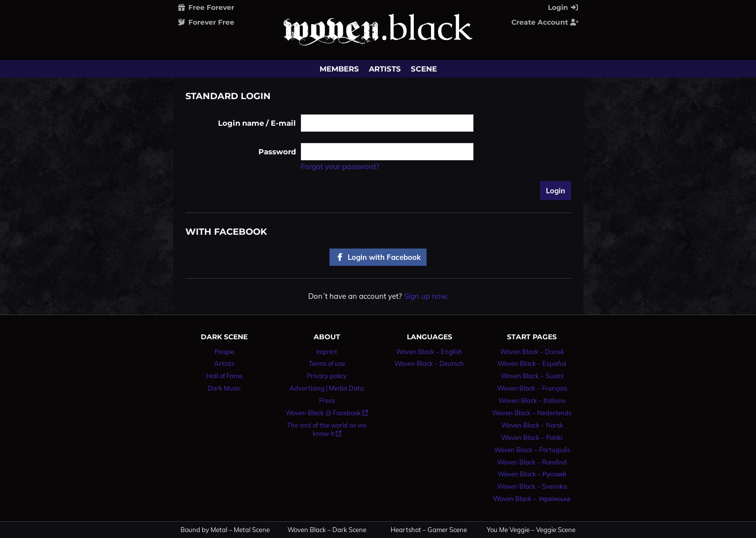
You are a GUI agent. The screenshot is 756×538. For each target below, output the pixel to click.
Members (339, 69)
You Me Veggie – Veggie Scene (531, 530)
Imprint (327, 352)
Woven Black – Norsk (532, 425)
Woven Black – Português (532, 450)
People (224, 352)
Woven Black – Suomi (532, 376)
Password (277, 152)
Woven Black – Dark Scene (327, 530)
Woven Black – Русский (532, 474)
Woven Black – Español (532, 363)
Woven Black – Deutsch (429, 363)
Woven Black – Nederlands (532, 413)
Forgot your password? (340, 166)
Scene (424, 69)
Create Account (545, 22)
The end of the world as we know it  (327, 429)
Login (564, 7)
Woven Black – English (429, 352)
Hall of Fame (224, 376)
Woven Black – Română (532, 462)
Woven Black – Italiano (532, 400)
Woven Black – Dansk (532, 352)
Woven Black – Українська (532, 499)
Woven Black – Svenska (532, 486)
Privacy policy (327, 376)
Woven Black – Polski (532, 437)
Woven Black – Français (532, 388)
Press (327, 400)
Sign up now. (426, 296)
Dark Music (224, 388)
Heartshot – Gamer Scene (429, 530)
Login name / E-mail (257, 123)
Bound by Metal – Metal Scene (225, 530)
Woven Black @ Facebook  (327, 413)
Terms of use (327, 363)
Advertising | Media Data (327, 388)
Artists (385, 69)
